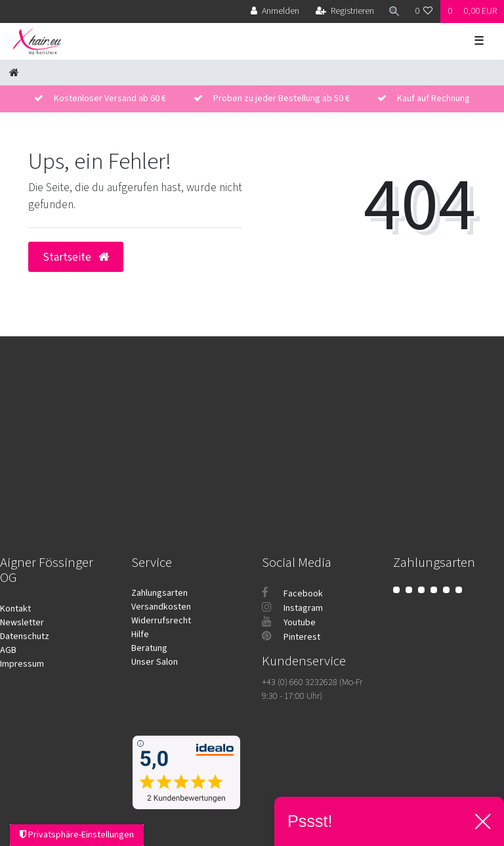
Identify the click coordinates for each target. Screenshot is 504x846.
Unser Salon (155, 662)
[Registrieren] (345, 11)
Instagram (292, 608)
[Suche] (394, 11)
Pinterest (291, 637)
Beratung (149, 648)
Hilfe (140, 634)
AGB (8, 650)
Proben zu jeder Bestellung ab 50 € (282, 99)
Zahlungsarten (159, 593)
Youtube (289, 623)
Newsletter (22, 623)
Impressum (22, 664)
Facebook (292, 594)
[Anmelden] (275, 11)
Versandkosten (161, 607)
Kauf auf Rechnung (433, 99)
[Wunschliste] (424, 11)
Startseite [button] (76, 257)
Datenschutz (25, 636)
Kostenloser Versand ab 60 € (110, 99)
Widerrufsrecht (161, 621)
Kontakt (15, 609)
